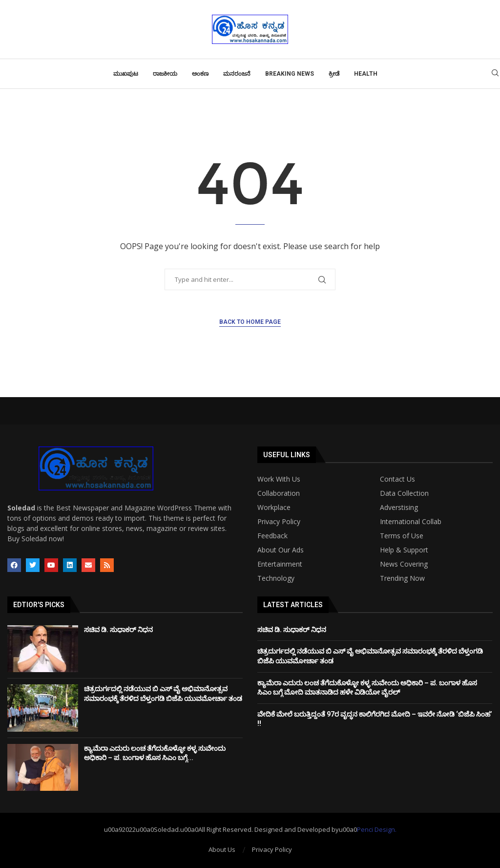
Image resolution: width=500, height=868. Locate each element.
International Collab (411, 522)
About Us (222, 849)
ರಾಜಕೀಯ (165, 74)
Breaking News (290, 74)
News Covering (404, 564)
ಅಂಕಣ (200, 74)
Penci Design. (377, 829)
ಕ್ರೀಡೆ (334, 74)
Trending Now (402, 578)
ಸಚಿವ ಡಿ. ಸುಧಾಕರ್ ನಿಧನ (118, 630)
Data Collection (404, 493)
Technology (276, 578)
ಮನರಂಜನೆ (237, 74)
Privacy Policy (279, 522)
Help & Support (404, 550)
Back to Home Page (250, 322)
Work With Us (279, 479)
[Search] (495, 74)
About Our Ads (281, 550)
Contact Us (397, 479)
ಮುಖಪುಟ (126, 74)
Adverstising (399, 508)
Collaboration (279, 493)
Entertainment (280, 564)
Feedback (272, 536)
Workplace (274, 508)
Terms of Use (402, 536)
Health (366, 74)
